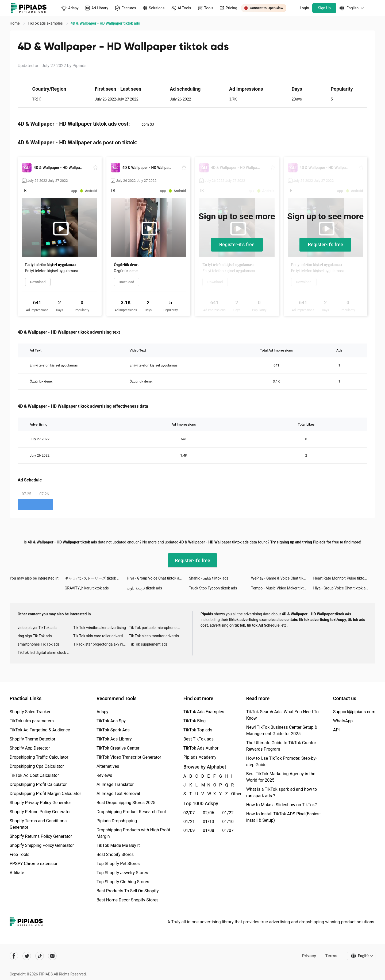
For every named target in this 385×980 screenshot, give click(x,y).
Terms (331, 956)
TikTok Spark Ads (113, 730)
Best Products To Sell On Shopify (128, 891)
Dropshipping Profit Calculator (38, 784)
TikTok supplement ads (148, 644)
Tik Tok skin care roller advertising (101, 636)
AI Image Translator (115, 784)
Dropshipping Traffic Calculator (39, 757)
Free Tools (20, 854)
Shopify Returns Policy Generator (41, 836)
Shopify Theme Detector (32, 739)
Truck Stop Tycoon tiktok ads (213, 588)
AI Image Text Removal (118, 794)
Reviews (104, 775)
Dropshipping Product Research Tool (131, 812)
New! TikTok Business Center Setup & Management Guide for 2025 (282, 730)
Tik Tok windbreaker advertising (100, 628)
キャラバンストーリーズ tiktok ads (94, 578)
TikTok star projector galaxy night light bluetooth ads (101, 644)
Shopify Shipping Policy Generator (42, 845)
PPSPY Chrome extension (34, 864)
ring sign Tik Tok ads (35, 636)
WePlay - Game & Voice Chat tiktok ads (282, 578)
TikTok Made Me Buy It (118, 845)
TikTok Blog (195, 721)
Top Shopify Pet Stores (118, 864)
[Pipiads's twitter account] (27, 956)
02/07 (189, 813)
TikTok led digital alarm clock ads (45, 653)
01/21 (189, 822)
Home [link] (15, 23)
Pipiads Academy (200, 757)
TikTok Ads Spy (111, 721)
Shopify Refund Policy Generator (40, 812)
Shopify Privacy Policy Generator (40, 803)
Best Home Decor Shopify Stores (128, 900)
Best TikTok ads (199, 739)
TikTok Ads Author (201, 748)
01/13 (209, 822)
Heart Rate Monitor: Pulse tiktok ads (343, 578)
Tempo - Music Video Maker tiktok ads (282, 588)
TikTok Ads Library (114, 739)
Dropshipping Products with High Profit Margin (133, 833)
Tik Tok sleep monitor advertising (156, 636)
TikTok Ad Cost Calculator (34, 775)
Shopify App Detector (30, 748)
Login (304, 8)
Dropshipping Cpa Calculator (37, 766)
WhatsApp (343, 721)
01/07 (228, 830)
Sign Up (324, 8)
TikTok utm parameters (32, 721)
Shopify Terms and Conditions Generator (38, 824)
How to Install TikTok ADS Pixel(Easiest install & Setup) (284, 817)
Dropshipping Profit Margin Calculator (45, 794)
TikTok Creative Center (118, 748)
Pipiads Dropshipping (117, 821)
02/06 (209, 813)
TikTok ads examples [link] (46, 23)
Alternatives (108, 766)
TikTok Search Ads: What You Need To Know (282, 715)
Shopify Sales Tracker (30, 712)
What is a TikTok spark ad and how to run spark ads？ (282, 792)
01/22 (228, 813)
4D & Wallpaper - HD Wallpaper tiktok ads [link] (105, 23)
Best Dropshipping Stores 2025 (126, 803)
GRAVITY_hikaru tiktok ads (87, 588)
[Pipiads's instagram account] (52, 956)
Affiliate (17, 873)
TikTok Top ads (198, 730)
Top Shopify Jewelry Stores (122, 873)
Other (232, 794)
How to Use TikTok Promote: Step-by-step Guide (282, 761)
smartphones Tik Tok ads (39, 644)
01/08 (209, 830)
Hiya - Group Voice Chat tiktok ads (155, 578)
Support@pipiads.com (354, 712)
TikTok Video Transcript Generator (129, 757)
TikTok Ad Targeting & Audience (40, 730)
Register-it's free (237, 244)
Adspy (102, 712)
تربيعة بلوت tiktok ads (144, 588)
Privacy (309, 956)
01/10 (228, 822)
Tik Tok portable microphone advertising (157, 628)
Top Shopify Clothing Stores (123, 882)
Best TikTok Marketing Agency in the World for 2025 (281, 777)
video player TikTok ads (37, 628)
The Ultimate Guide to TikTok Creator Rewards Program (281, 746)
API (336, 730)
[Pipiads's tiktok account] (40, 956)
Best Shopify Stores (115, 854)
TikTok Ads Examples (204, 712)
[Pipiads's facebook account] (14, 956)
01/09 (189, 830)
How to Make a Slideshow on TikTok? (282, 805)
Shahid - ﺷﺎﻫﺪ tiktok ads (209, 578)
